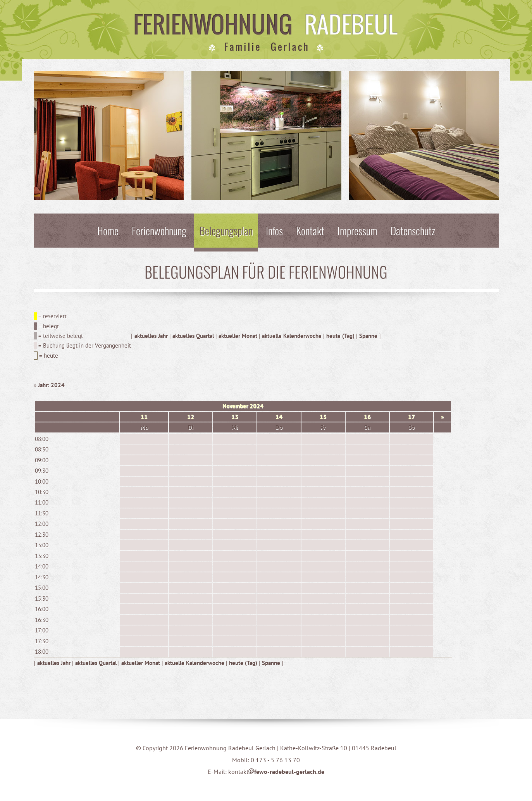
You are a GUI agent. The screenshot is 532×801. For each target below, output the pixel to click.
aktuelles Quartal (193, 336)
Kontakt (310, 230)
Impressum (357, 230)
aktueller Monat (238, 336)
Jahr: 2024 (51, 385)
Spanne (368, 336)
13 (235, 417)
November (235, 406)
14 (279, 417)
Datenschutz (413, 230)
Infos (274, 230)
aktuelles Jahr (151, 336)
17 (411, 417)
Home (108, 230)
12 (191, 417)
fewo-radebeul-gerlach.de (286, 772)
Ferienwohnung (159, 230)
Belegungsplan (226, 230)
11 (144, 417)
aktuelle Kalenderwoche (292, 336)
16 (367, 417)
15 (323, 417)
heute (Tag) (340, 336)
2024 (257, 406)
